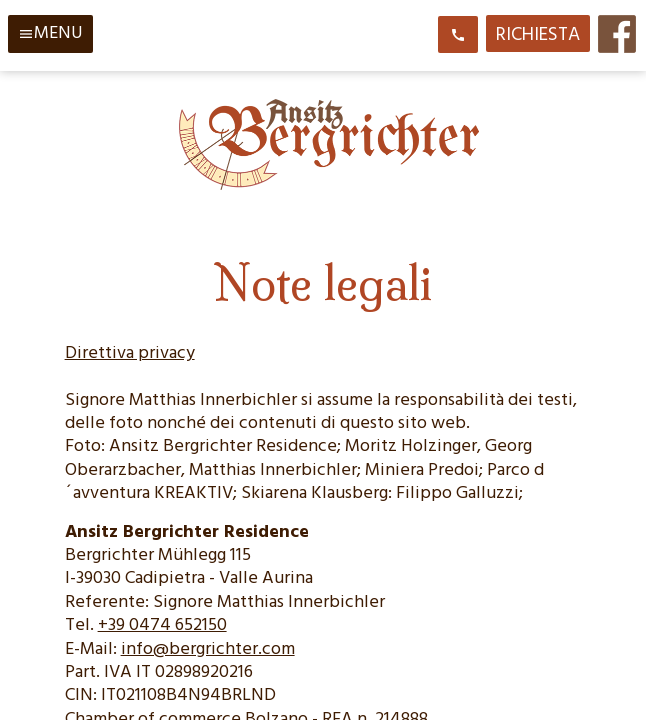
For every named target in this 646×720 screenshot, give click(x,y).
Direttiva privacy (130, 353)
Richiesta (538, 35)
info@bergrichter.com (208, 649)
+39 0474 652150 (162, 625)
